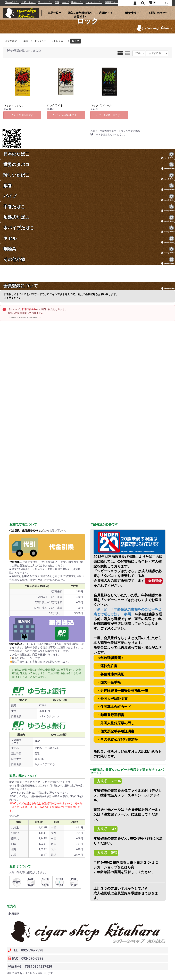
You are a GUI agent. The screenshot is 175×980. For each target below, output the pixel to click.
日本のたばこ (27, 2)
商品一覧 (54, 13)
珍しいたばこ (61, 2)
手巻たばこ (93, 2)
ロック (76, 41)
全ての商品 (11, 41)
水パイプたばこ (109, 2)
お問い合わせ (158, 13)
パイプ (81, 2)
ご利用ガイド (106, 13)
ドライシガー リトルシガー (50, 41)
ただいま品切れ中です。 (22, 115)
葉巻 (72, 2)
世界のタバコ (44, 2)
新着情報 (132, 13)
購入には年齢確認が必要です (80, 14)
